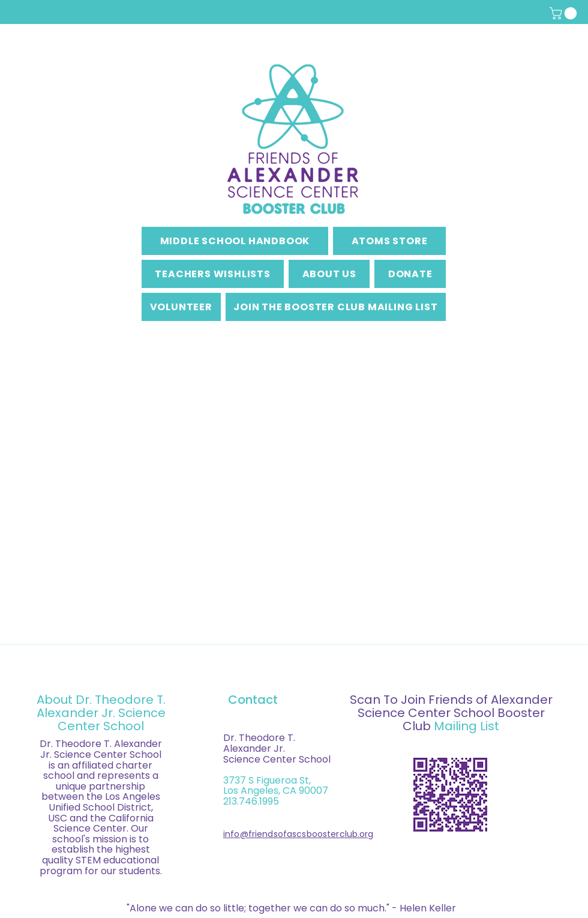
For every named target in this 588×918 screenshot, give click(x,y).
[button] (565, 13)
